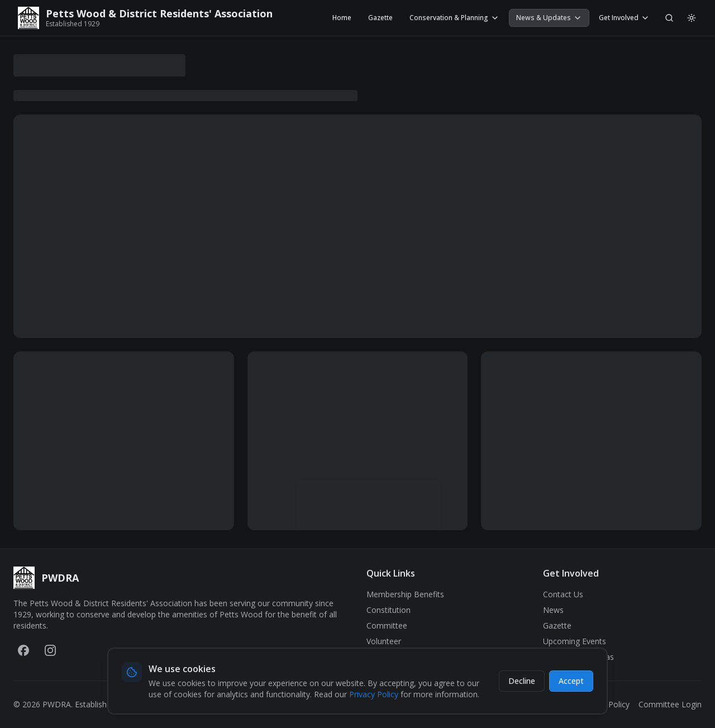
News (553, 610)
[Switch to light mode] (692, 18)
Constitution (389, 610)
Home (342, 18)
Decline (522, 681)
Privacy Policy (374, 694)
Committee (387, 625)
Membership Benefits (405, 594)
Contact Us (563, 594)
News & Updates (549, 18)
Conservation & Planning (454, 18)
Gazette (380, 18)
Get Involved (624, 18)
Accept (571, 681)
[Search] (669, 18)
